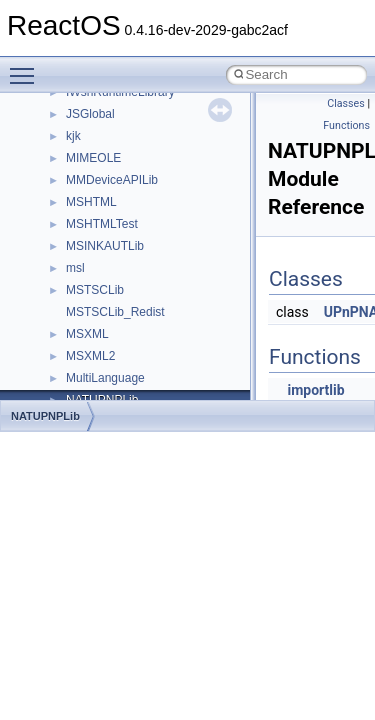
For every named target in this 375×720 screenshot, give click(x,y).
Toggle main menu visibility (27, 67)
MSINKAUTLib (105, 246)
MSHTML (91, 202)
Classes (345, 103)
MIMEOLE (93, 158)
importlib (315, 390)
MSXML (87, 334)
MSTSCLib (95, 290)
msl (75, 268)
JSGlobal (90, 114)
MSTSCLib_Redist (115, 312)
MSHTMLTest (102, 224)
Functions (346, 125)
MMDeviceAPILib (112, 180)
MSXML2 (90, 356)
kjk (73, 136)
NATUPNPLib (45, 416)
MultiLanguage (105, 378)
